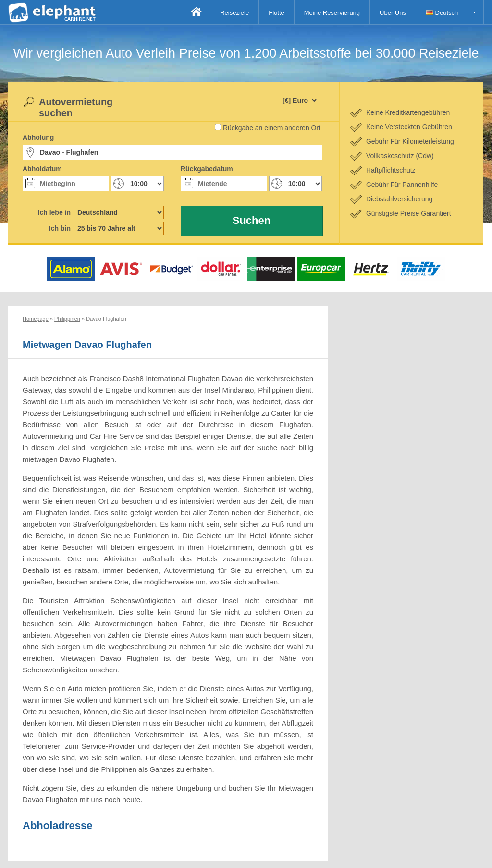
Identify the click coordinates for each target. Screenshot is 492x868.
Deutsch (442, 13)
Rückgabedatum (207, 169)
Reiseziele (234, 13)
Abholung (38, 137)
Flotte (277, 13)
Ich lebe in (54, 212)
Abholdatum (42, 169)
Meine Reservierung (332, 13)
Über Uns (393, 13)
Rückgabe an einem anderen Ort (272, 128)
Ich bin (60, 228)
